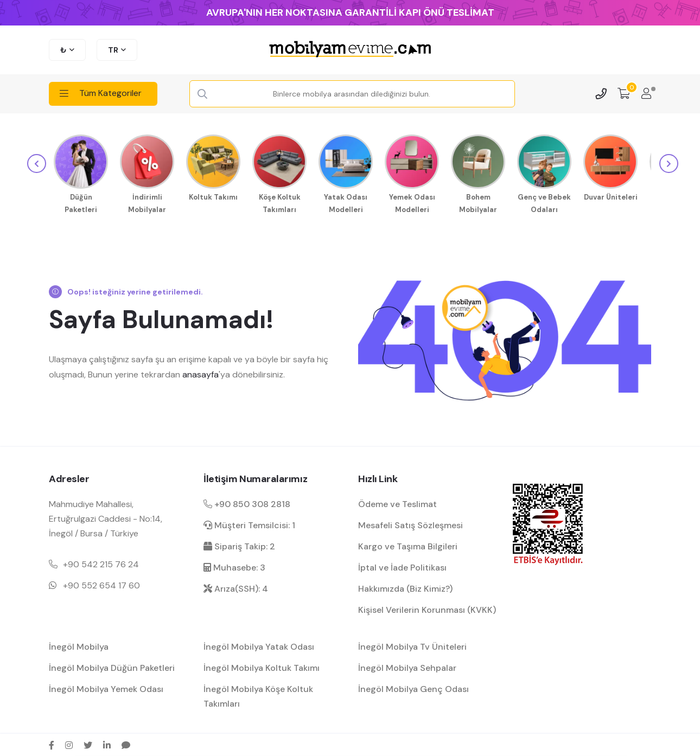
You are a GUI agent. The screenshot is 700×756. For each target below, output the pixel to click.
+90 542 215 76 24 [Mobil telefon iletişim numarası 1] (101, 563)
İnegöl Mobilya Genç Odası (413, 687)
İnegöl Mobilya (79, 645)
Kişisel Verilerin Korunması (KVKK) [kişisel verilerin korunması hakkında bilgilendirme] (427, 608)
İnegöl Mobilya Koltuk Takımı (262, 666)
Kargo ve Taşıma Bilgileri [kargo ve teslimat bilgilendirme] (408, 545)
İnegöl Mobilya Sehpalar (407, 666)
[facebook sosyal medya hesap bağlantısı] (52, 744)
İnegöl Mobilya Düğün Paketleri (112, 666)
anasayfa (201, 372)
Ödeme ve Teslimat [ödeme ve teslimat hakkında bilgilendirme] (397, 502)
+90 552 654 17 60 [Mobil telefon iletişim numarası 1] (101, 584)
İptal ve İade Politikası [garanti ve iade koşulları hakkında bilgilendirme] (402, 566)
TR (113, 50)
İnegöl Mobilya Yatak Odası (259, 645)
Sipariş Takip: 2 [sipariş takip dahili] (239, 545)
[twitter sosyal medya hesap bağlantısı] (88, 744)
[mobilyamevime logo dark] (350, 50)
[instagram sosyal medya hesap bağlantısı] (69, 744)
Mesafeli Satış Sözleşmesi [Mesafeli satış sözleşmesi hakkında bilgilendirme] (411, 523)
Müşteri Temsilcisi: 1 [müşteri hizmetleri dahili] (249, 523)
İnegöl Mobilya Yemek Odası (106, 687)
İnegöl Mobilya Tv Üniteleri (412, 645)
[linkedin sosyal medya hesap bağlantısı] (107, 744)
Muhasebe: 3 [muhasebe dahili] (234, 566)
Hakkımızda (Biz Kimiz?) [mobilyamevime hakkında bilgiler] (405, 587)
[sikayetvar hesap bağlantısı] (126, 744)
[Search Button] (202, 94)
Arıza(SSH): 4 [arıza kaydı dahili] (236, 587)
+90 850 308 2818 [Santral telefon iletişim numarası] (247, 502)
